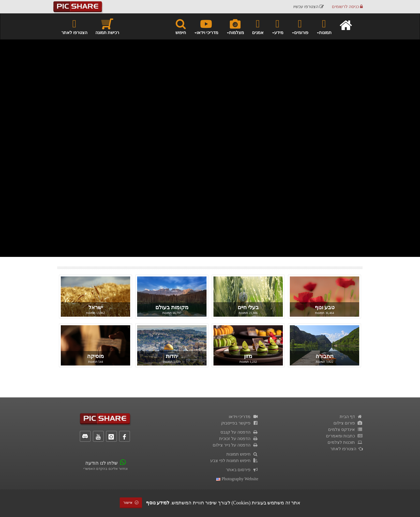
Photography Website (237, 479)
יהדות (172, 356)
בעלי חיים (248, 307)
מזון (248, 356)
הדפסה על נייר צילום (235, 445)
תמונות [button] (324, 26)
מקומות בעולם (172, 307)
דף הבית (351, 417)
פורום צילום (348, 423)
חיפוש (181, 26)
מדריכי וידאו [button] (206, 26)
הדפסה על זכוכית (239, 439)
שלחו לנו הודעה (101, 463)
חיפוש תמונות (242, 454)
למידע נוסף (158, 503)
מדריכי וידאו (243, 417)
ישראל (95, 307)
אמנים (258, 26)
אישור (131, 503)
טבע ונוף (325, 307)
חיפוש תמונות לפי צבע (234, 461)
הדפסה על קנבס (239, 432)
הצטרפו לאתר (74, 26)
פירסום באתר (242, 470)
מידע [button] (277, 26)
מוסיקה (95, 356)
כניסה (347, 7)
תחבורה (325, 356)
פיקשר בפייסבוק (240, 423)
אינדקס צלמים (345, 429)
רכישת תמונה (107, 26)
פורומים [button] (300, 26)
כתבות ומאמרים (344, 436)
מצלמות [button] (235, 26)
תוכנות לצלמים (345, 442)
